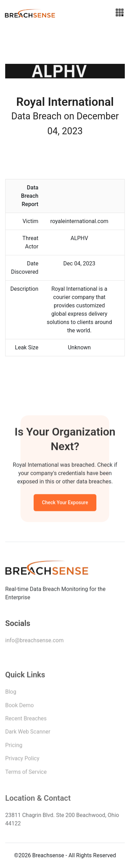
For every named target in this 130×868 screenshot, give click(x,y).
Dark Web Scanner (28, 734)
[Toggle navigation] (120, 13)
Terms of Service (26, 774)
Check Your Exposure (65, 503)
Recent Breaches (26, 720)
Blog (11, 694)
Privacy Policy (22, 760)
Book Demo (19, 707)
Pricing (14, 747)
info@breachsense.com (34, 642)
